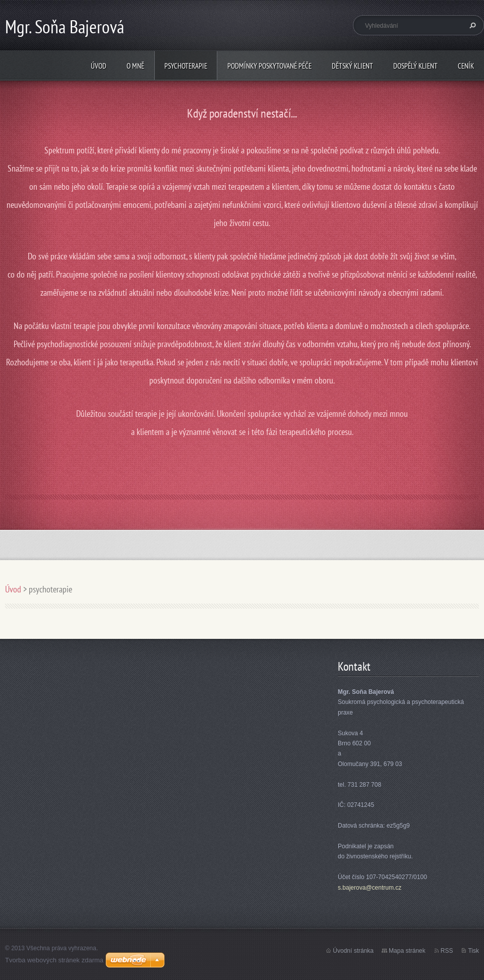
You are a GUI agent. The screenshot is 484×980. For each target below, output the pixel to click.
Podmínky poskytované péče (269, 66)
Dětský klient (352, 66)
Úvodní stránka (353, 951)
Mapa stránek (407, 951)
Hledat (471, 25)
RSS (447, 951)
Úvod (99, 66)
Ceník (466, 66)
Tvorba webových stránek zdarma (54, 960)
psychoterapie (186, 66)
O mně (135, 66)
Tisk (473, 951)
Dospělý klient (415, 66)
